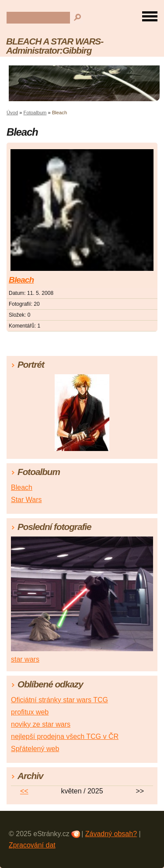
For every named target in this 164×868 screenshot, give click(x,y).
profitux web (30, 712)
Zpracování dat (32, 845)
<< (24, 791)
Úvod (12, 113)
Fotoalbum (35, 113)
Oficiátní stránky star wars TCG (59, 700)
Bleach (21, 280)
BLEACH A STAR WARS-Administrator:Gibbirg (55, 46)
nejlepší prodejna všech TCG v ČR (65, 736)
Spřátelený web (35, 749)
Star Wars (26, 500)
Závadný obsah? (111, 834)
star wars (25, 659)
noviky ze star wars (41, 724)
